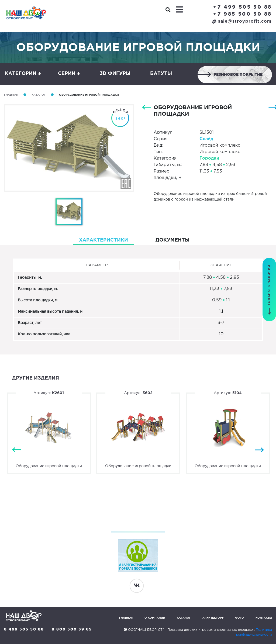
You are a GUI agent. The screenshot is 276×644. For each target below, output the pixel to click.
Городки (209, 158)
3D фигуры (115, 74)
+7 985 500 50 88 (243, 14)
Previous (17, 450)
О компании (155, 618)
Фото (239, 618)
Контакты (264, 618)
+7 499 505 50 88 (243, 7)
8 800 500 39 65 (72, 629)
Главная (11, 95)
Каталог (39, 95)
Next (259, 450)
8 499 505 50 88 (24, 629)
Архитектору (213, 618)
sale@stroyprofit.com (242, 21)
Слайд (206, 139)
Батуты (161, 74)
